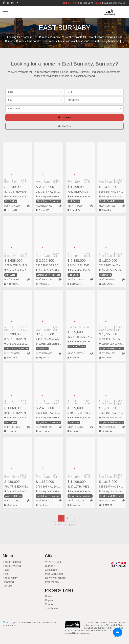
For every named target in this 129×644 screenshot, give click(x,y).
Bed (70, 92)
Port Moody (52, 582)
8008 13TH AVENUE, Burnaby (49, 413)
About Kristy (10, 578)
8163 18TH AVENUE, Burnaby (112, 192)
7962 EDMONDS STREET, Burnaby (80, 192)
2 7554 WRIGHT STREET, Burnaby (17, 265)
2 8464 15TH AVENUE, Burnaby (80, 265)
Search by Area (12, 566)
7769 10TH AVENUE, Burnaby (49, 487)
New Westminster (56, 578)
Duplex (49, 600)
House (49, 596)
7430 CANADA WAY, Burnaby (49, 339)
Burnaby (50, 566)
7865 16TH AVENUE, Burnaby (112, 413)
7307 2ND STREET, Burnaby (49, 265)
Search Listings (12, 562)
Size (10, 100)
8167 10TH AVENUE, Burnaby (80, 487)
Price (11, 92)
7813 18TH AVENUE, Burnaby (112, 265)
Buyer (6, 570)
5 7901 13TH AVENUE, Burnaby (80, 413)
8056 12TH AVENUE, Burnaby (17, 339)
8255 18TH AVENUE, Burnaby (112, 487)
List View (64, 117)
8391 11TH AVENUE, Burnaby (112, 339)
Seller (6, 574)
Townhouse (52, 608)
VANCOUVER (54, 562)
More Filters (73, 100)
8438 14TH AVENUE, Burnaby (17, 413)
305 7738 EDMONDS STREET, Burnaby (80, 337)
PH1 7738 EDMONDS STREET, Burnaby (17, 487)
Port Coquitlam (54, 574)
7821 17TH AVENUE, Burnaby (49, 192)
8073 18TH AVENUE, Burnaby (17, 192)
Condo (49, 604)
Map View (65, 126)
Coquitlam (51, 570)
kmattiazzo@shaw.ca (114, 3)
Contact (7, 586)
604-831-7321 (86, 3)
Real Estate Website (44, 623)
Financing (8, 582)
